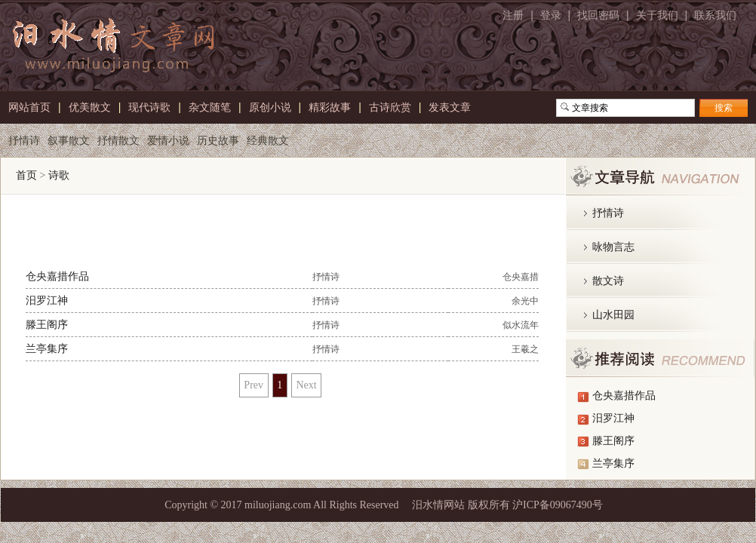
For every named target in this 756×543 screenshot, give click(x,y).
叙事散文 (69, 139)
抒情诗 (24, 139)
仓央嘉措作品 (57, 276)
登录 (551, 15)
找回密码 (598, 15)
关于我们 (657, 15)
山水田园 (613, 315)
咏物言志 (613, 247)
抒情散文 (118, 139)
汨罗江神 (47, 301)
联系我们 (715, 15)
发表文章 (450, 106)
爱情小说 (168, 139)
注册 (513, 15)
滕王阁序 (47, 325)
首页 (26, 175)
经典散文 (268, 139)
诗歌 (59, 175)
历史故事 (218, 139)
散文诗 (608, 281)
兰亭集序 (47, 349)
